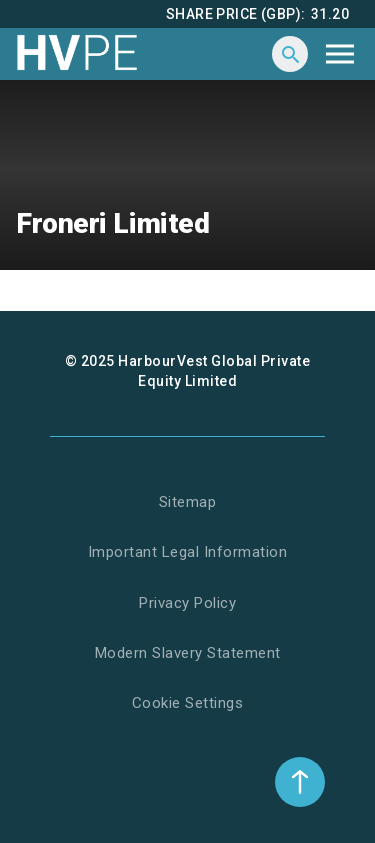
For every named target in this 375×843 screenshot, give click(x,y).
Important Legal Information (188, 552)
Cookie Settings (188, 703)
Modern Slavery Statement (188, 653)
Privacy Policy (187, 603)
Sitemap (188, 502)
